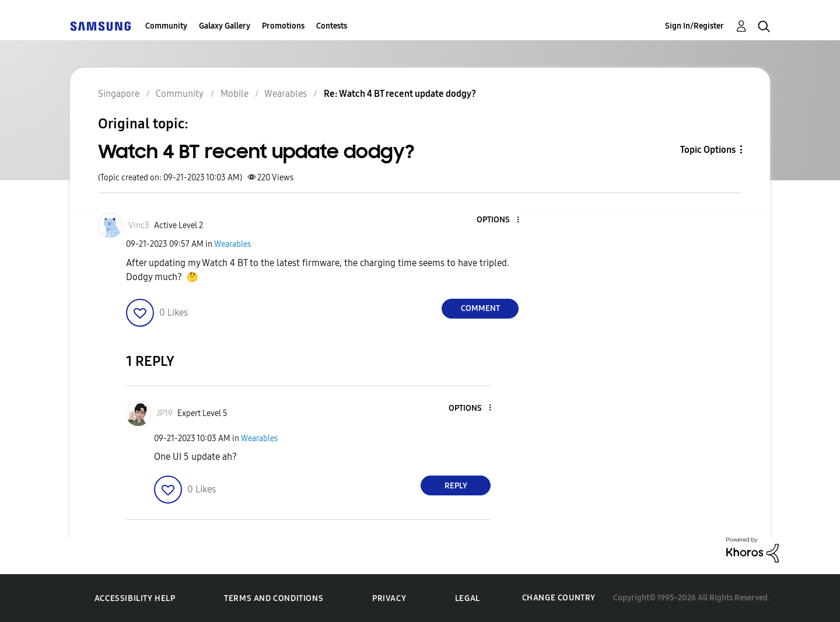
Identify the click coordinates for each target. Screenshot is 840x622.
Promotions (283, 26)
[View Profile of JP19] (164, 413)
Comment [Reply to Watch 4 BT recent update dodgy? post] (480, 308)
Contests (332, 26)
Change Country (559, 598)
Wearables (232, 244)
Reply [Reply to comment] (456, 486)
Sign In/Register (694, 26)
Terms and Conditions (274, 598)
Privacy (389, 598)
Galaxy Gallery (225, 26)
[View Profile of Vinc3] (139, 226)
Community (166, 26)
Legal (468, 598)
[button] (499, 220)
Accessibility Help (135, 598)
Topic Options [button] (708, 150)
